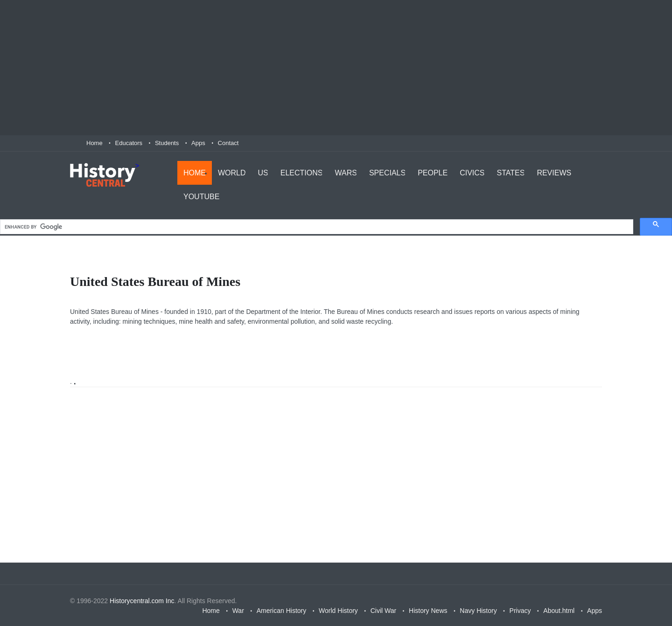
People (433, 173)
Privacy (520, 611)
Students (167, 143)
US (263, 173)
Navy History (478, 611)
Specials (387, 173)
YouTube (201, 197)
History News (428, 611)
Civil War (383, 611)
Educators (129, 143)
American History (282, 611)
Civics (472, 173)
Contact (228, 143)
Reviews (554, 173)
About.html (559, 611)
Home (94, 143)
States (511, 173)
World (232, 173)
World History (338, 611)
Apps (198, 143)
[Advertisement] (336, 68)
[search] (316, 227)
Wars (346, 173)
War (238, 611)
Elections (302, 173)
